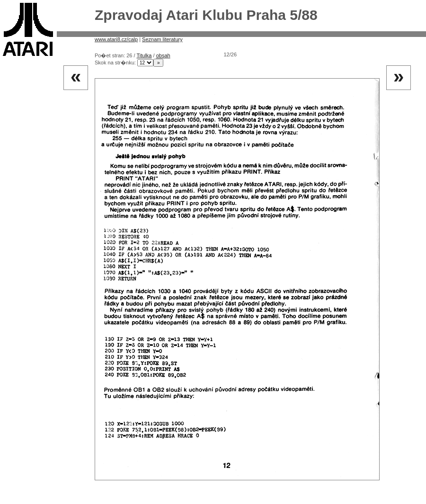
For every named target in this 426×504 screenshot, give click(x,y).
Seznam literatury (162, 39)
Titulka (144, 55)
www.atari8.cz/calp (116, 39)
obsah (163, 55)
